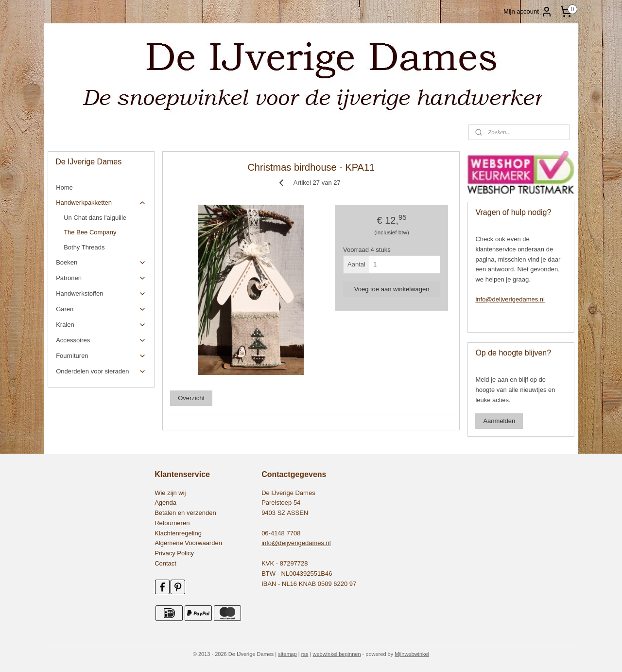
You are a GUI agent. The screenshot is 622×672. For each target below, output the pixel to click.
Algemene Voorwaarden (188, 543)
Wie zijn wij (170, 493)
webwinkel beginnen (337, 654)
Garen (101, 309)
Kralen (101, 325)
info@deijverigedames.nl (510, 299)
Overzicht (191, 398)
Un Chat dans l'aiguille (95, 218)
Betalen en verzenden (185, 513)
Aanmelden (499, 421)
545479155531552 (78, 402)
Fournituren (101, 356)
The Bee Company (90, 232)
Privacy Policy (174, 553)
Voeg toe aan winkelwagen (391, 289)
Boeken (101, 263)
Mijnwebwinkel (412, 654)
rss (305, 654)
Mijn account (528, 12)
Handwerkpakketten (101, 203)
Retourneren (172, 523)
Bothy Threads (84, 247)
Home (64, 187)
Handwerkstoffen (101, 294)
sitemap (287, 654)
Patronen (101, 278)
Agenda (165, 503)
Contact (165, 563)
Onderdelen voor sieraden (101, 371)
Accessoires (101, 340)
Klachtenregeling (178, 533)
